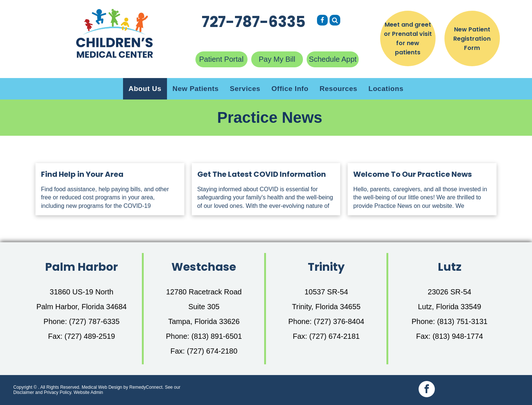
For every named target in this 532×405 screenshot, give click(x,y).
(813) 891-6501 (217, 336)
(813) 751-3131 (462, 321)
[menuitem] (145, 89)
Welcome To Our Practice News (412, 174)
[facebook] (427, 390)
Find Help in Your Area (82, 174)
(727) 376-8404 (339, 321)
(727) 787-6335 (94, 321)
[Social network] (322, 21)
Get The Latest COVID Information (262, 174)
